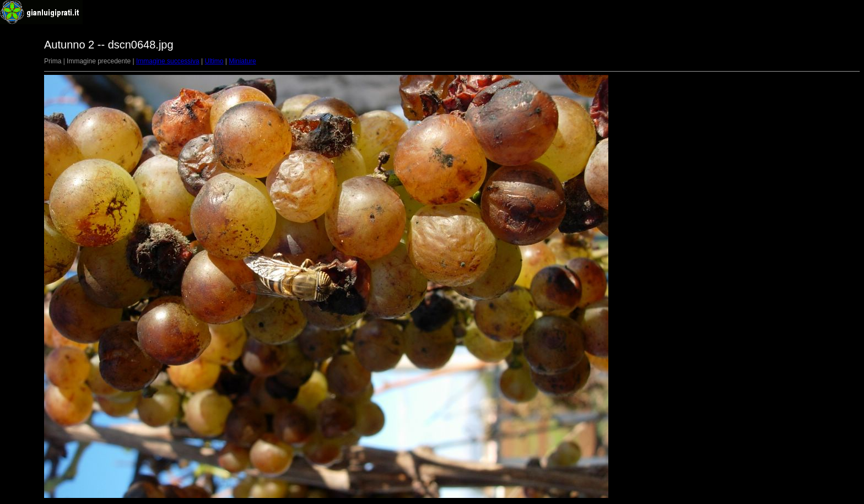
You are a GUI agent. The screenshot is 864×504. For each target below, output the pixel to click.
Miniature (242, 61)
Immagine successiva (168, 61)
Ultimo (214, 61)
